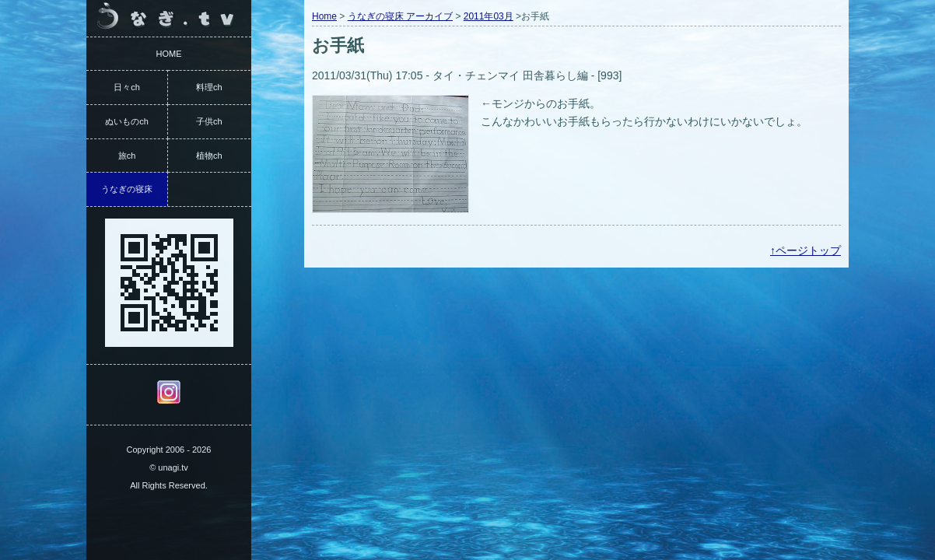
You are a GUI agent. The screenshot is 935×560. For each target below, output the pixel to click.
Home (324, 16)
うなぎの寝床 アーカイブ (400, 16)
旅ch (127, 156)
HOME (169, 54)
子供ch (209, 121)
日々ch (127, 87)
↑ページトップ (805, 250)
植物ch (209, 156)
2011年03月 (489, 16)
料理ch (209, 87)
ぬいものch (127, 121)
